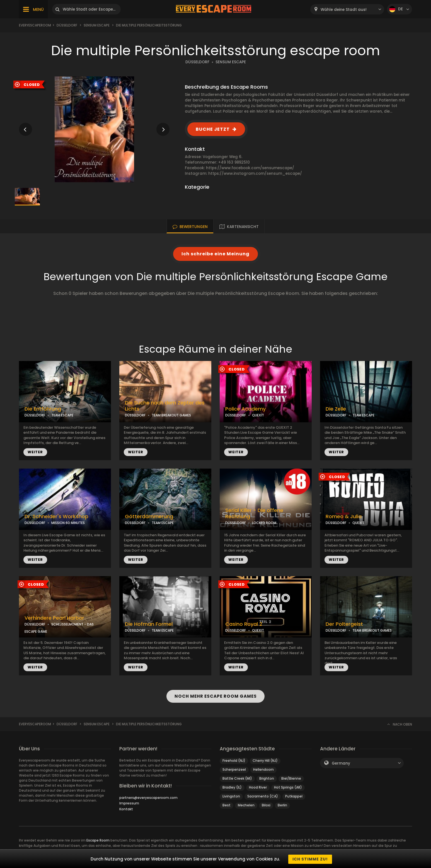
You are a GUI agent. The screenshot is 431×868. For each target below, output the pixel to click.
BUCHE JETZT (213, 129)
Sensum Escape (97, 25)
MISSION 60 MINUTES (68, 523)
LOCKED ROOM (264, 523)
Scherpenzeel (234, 769)
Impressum (129, 803)
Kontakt (126, 809)
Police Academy (245, 409)
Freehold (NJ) (234, 761)
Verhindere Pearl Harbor (54, 618)
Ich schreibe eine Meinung (215, 254)
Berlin (282, 805)
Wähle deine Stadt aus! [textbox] (344, 10)
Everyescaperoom (35, 25)
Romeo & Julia (344, 517)
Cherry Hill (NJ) (265, 761)
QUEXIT (258, 415)
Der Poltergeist (344, 624)
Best (227, 805)
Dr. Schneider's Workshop (56, 517)
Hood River (258, 787)
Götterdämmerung (149, 517)
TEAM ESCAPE (62, 415)
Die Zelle (336, 409)
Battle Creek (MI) (237, 778)
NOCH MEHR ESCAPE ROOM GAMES (215, 696)
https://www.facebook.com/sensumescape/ (250, 168)
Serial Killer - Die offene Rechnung (254, 514)
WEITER (35, 452)
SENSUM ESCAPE (231, 62)
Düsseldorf (67, 25)
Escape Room (98, 840)
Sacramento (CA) (263, 796)
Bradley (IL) (232, 787)
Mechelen (246, 805)
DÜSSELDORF (197, 62)
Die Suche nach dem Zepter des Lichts (165, 406)
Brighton (267, 778)
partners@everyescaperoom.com (148, 798)
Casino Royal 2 (244, 624)
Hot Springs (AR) (288, 787)
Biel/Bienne (291, 778)
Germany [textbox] (341, 763)
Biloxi (266, 805)
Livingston (231, 796)
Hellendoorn (263, 769)
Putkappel (294, 796)
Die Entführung (43, 409)
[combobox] (347, 9)
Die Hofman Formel (149, 624)
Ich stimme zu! (310, 859)
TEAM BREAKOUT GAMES (171, 415)
